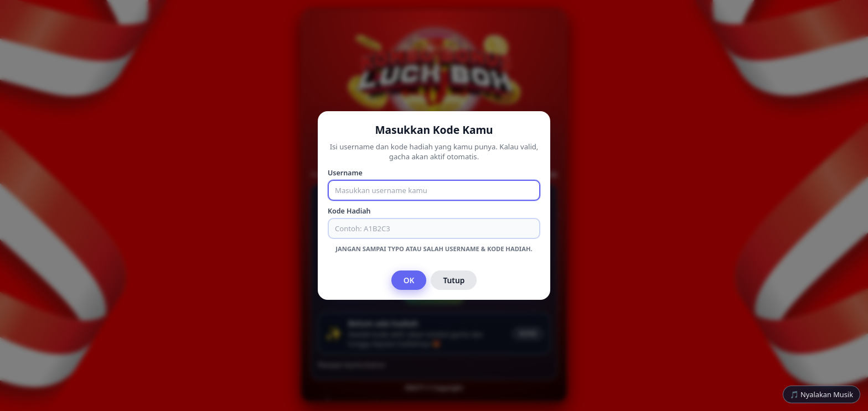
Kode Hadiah (349, 211)
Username (345, 173)
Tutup (454, 280)
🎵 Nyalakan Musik (821, 394)
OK (409, 280)
